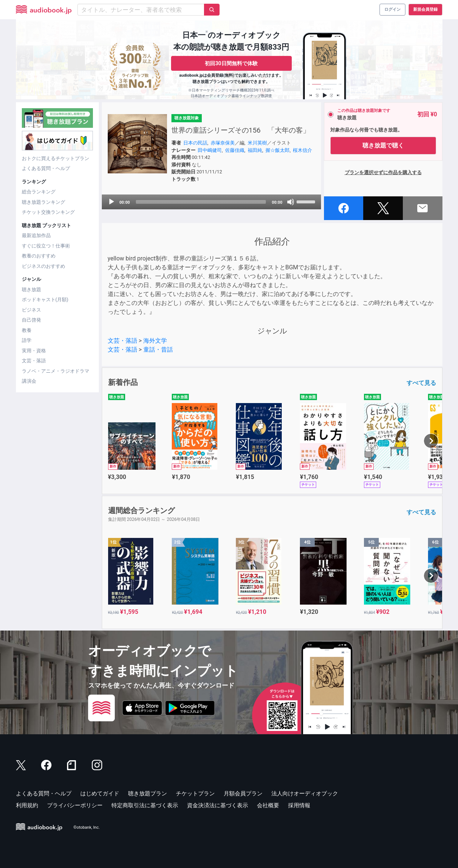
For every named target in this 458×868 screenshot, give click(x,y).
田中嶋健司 (210, 150)
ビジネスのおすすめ (44, 266)
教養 (27, 330)
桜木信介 (302, 150)
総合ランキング (39, 192)
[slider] (201, 202)
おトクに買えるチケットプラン (56, 158)
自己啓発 (31, 320)
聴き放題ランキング (44, 202)
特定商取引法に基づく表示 (145, 805)
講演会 (29, 381)
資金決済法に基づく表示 (218, 805)
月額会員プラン (243, 794)
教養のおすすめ (39, 256)
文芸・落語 (34, 361)
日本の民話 (195, 143)
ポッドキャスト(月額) (45, 300)
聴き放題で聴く (383, 145)
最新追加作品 (36, 235)
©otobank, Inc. (86, 827)
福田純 (255, 150)
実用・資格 (34, 351)
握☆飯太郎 (278, 150)
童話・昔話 (158, 350)
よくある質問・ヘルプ (46, 168)
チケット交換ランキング (48, 212)
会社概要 (268, 805)
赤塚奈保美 (223, 143)
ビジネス (31, 310)
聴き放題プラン (148, 794)
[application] (211, 202)
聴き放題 (31, 290)
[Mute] (291, 202)
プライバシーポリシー (75, 805)
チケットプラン (195, 794)
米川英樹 (257, 143)
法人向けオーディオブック (305, 794)
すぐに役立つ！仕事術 (46, 246)
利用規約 (27, 805)
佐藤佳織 (235, 150)
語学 (27, 340)
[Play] (111, 202)
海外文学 (155, 341)
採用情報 (299, 805)
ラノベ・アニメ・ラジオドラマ (56, 371)
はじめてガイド (100, 794)
